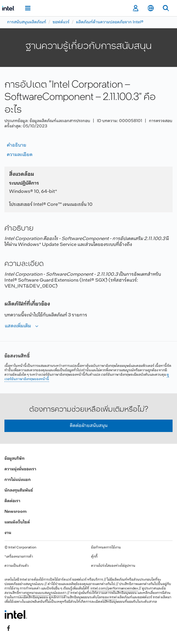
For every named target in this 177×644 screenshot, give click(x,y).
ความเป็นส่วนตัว (17, 566)
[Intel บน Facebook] (9, 628)
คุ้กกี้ (94, 557)
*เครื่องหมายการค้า (19, 557)
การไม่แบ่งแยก (18, 480)
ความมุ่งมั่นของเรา (20, 469)
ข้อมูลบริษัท (14, 459)
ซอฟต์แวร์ (61, 22)
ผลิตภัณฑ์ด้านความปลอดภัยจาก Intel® (110, 22)
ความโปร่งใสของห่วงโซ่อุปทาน (113, 566)
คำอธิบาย (17, 145)
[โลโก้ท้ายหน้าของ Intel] (16, 615)
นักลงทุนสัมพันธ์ (19, 491)
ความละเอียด (20, 155)
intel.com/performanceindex (114, 589)
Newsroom (16, 512)
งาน (8, 533)
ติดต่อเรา (12, 501)
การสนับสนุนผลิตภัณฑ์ (27, 22)
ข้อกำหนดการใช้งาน (106, 548)
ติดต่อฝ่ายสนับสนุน (89, 426)
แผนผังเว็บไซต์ (17, 522)
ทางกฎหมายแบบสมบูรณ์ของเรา (43, 593)
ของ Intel (110, 597)
